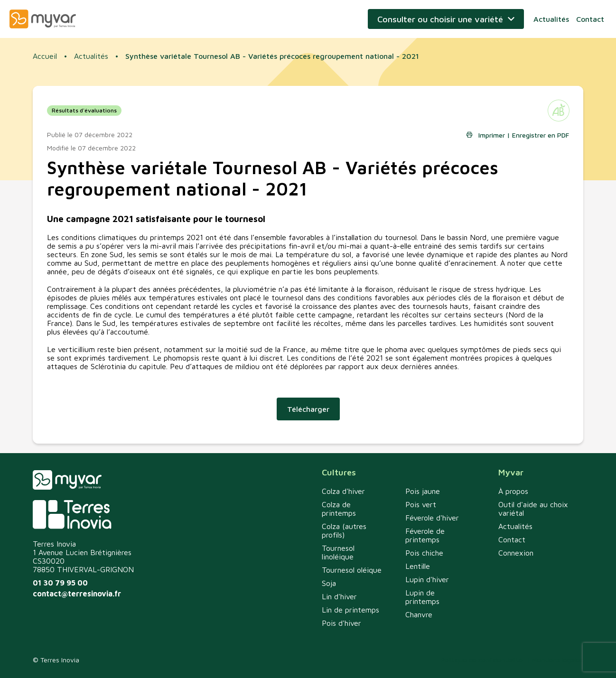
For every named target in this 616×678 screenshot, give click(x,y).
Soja (329, 583)
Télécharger (308, 409)
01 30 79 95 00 (60, 583)
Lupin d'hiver (427, 579)
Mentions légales (558, 660)
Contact (590, 19)
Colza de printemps (339, 509)
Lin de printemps (350, 610)
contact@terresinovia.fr (77, 594)
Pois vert (421, 504)
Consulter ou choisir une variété (440, 19)
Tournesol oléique (352, 570)
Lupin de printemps (422, 597)
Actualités (551, 19)
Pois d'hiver (341, 623)
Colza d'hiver (343, 491)
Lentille (418, 566)
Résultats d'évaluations (84, 110)
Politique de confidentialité (481, 660)
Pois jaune (423, 491)
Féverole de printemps (425, 535)
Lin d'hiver (339, 596)
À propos (513, 491)
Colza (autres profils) (344, 530)
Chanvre (419, 614)
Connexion (516, 553)
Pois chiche (424, 553)
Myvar (43, 19)
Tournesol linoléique (338, 552)
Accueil (45, 56)
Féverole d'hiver (432, 518)
